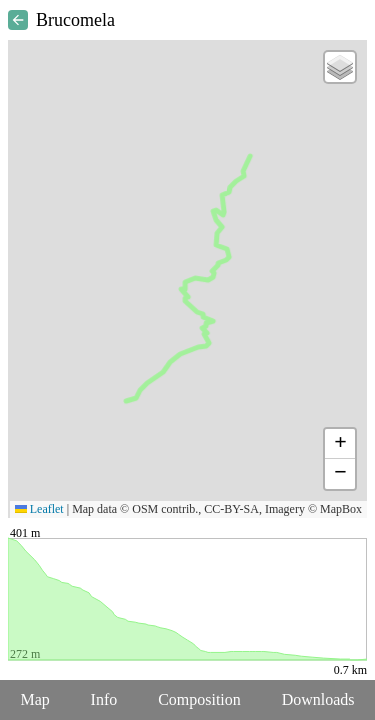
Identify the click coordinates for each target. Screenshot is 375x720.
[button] (340, 67)
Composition (199, 699)
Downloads (318, 699)
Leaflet (39, 509)
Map (34, 699)
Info (104, 699)
